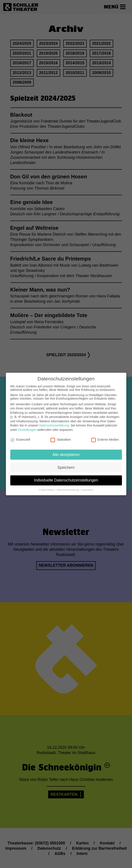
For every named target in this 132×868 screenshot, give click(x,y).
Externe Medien (105, 436)
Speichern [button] (66, 464)
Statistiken (61, 436)
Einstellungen (27, 426)
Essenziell (20, 436)
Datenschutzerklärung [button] (68, 486)
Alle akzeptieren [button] (66, 451)
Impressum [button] (87, 486)
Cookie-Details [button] (47, 486)
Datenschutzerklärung (54, 422)
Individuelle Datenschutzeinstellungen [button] (66, 477)
